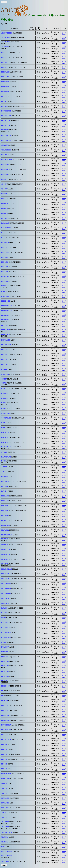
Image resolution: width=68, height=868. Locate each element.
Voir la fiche (64, 33)
